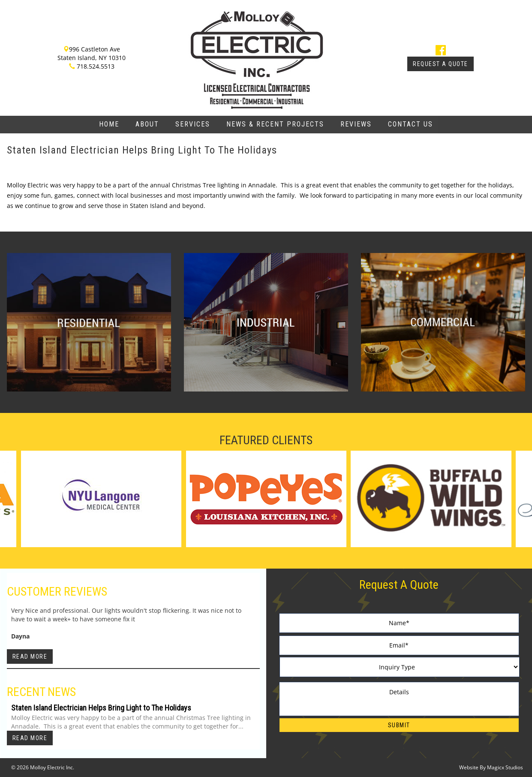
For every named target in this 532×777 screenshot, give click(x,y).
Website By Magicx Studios (491, 767)
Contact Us (410, 124)
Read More (30, 657)
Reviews (356, 124)
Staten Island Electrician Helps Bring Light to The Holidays (101, 708)
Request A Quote (440, 64)
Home (109, 124)
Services (193, 124)
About (147, 124)
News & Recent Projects (275, 124)
